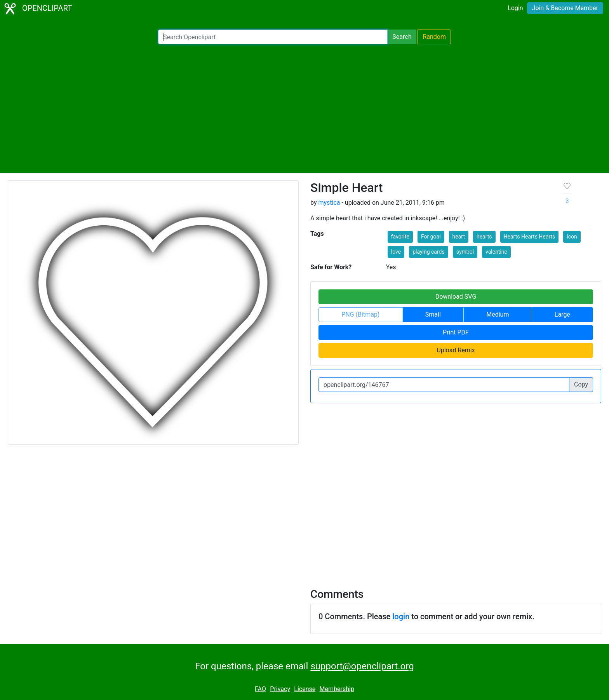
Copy (581, 384)
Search (402, 37)
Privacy (280, 689)
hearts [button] (484, 237)
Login (515, 8)
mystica (329, 203)
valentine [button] (496, 252)
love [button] (396, 252)
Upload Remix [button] (456, 350)
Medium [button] (498, 314)
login (401, 616)
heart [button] (459, 237)
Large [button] (562, 314)
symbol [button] (465, 252)
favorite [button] (400, 237)
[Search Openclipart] (273, 37)
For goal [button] (431, 237)
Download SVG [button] (456, 297)
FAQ (260, 689)
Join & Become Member (565, 8)
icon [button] (572, 237)
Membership (337, 689)
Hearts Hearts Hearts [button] (530, 237)
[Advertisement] (304, 109)
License (305, 689)
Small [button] (433, 314)
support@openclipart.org (362, 666)
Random (434, 37)
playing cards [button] (429, 252)
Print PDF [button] (456, 332)
